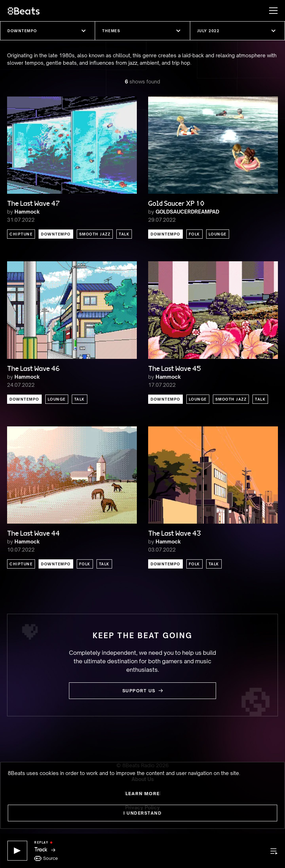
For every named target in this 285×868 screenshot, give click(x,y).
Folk (194, 234)
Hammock (27, 212)
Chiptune (21, 234)
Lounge (218, 234)
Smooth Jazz (95, 234)
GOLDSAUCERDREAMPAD (187, 212)
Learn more (143, 794)
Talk (124, 234)
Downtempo (56, 234)
